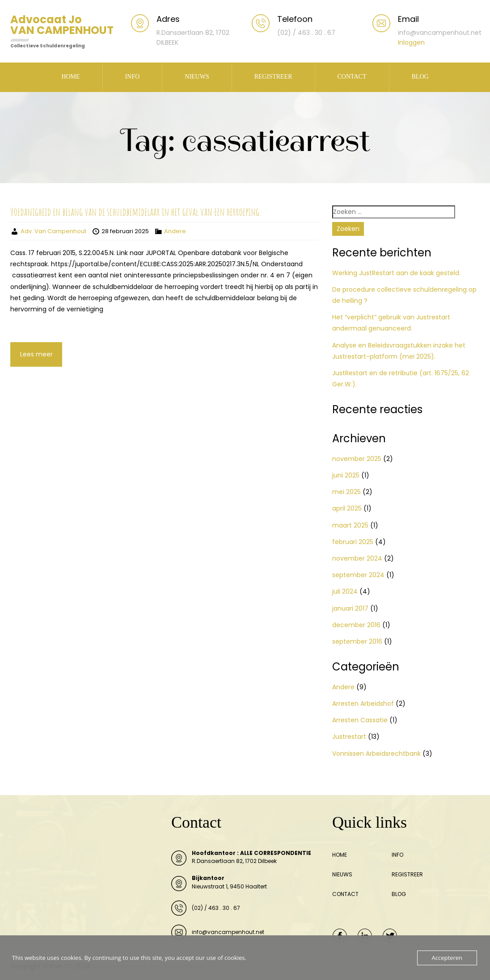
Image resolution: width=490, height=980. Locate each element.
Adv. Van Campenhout (53, 231)
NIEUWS (197, 77)
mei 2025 (346, 492)
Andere (175, 231)
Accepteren (447, 958)
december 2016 (356, 625)
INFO (133, 77)
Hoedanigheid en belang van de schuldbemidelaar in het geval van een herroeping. (136, 212)
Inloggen (411, 42)
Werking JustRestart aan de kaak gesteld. (396, 273)
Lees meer (36, 354)
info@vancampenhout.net (228, 932)
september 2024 (358, 575)
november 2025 (357, 459)
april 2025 (347, 508)
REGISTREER (273, 77)
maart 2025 (350, 525)
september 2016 (357, 641)
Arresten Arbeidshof (363, 704)
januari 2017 (350, 608)
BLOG (420, 77)
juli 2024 (345, 591)
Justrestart (349, 737)
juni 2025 (346, 475)
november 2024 (357, 558)
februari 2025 (353, 542)
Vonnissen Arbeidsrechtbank (376, 754)
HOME (70, 77)
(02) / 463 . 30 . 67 (216, 908)
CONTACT (352, 77)
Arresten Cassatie (360, 720)
